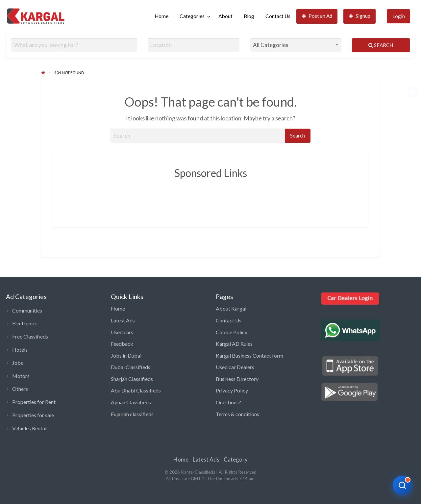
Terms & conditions (237, 414)
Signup (360, 16)
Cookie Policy (232, 332)
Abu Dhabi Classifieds (136, 390)
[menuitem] (161, 16)
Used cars (122, 332)
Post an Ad (317, 16)
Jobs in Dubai (126, 355)
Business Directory (237, 379)
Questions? (228, 402)
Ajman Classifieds (131, 402)
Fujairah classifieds (132, 414)
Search (381, 45)
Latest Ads (123, 320)
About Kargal (231, 308)
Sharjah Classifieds (132, 379)
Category (236, 459)
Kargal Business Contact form (249, 355)
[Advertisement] (210, 198)
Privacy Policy (232, 390)
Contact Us (278, 16)
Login (399, 16)
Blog (249, 16)
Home (161, 16)
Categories (192, 16)
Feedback (122, 344)
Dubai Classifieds (131, 367)
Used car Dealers (235, 367)
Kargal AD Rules (234, 344)
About (225, 16)
